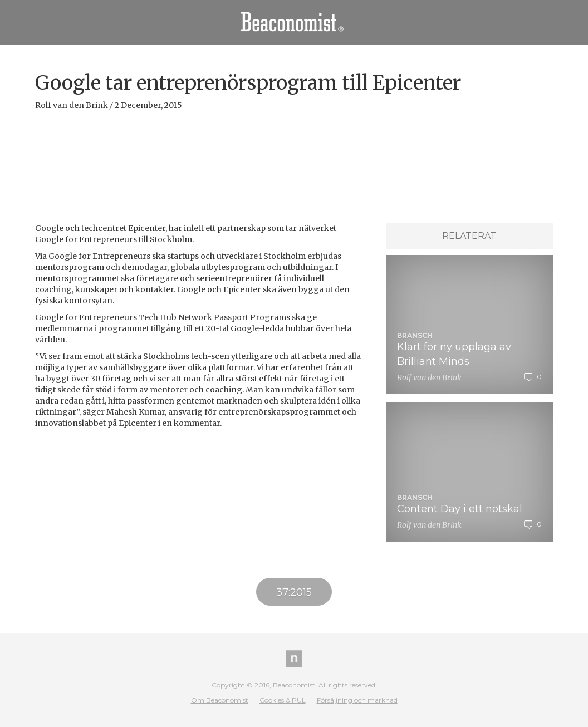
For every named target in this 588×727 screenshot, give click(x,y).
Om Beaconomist (220, 700)
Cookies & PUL (283, 700)
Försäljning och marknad (357, 700)
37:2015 (294, 592)
